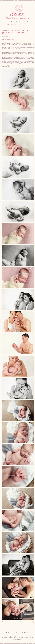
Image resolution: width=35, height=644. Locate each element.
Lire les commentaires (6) (27, 622)
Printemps (9, 40)
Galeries (20, 22)
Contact (12, 25)
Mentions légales (24, 632)
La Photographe (14, 22)
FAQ (16, 632)
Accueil (8, 22)
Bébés (13, 40)
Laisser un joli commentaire (10, 622)
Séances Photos (27, 22)
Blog (16, 25)
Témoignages (8, 632)
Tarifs (8, 25)
